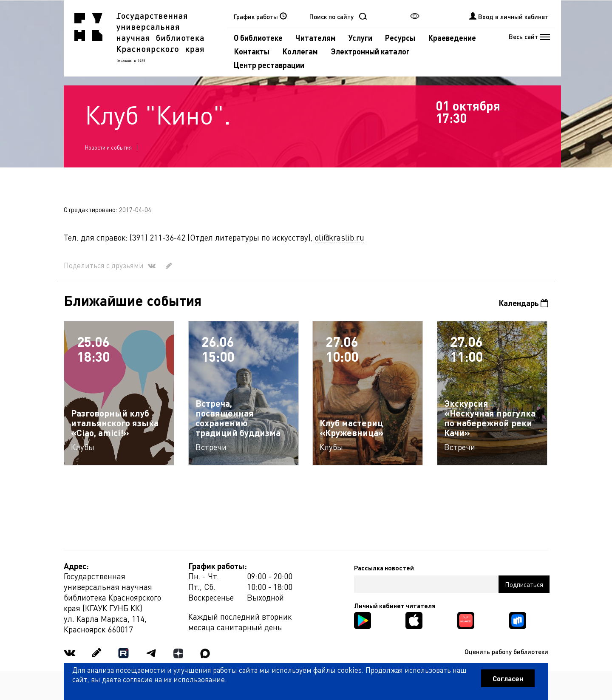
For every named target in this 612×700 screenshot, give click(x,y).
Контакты (252, 51)
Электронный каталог (370, 51)
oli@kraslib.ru (340, 237)
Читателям (316, 38)
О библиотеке (258, 38)
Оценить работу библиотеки (506, 652)
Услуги (360, 38)
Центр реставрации (269, 65)
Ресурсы (400, 38)
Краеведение (452, 38)
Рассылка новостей (384, 568)
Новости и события (108, 147)
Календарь (523, 303)
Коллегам (300, 51)
